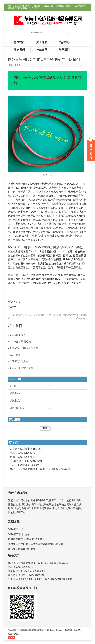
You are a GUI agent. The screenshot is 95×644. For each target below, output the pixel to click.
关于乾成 (42, 42)
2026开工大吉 (18, 335)
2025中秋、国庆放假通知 (24, 348)
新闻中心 (19, 65)
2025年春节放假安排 (22, 368)
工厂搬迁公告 (18, 355)
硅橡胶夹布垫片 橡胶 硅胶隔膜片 (26, 539)
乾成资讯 (42, 50)
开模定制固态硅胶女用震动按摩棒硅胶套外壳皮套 (36, 544)
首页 (11, 65)
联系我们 (64, 50)
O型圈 (13, 386)
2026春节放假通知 (21, 341)
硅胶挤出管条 (17, 408)
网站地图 (69, 630)
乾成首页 (19, 42)
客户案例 (19, 50)
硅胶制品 (15, 393)
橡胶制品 (15, 401)
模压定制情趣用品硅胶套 (22, 549)
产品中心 (64, 42)
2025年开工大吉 (19, 361)
